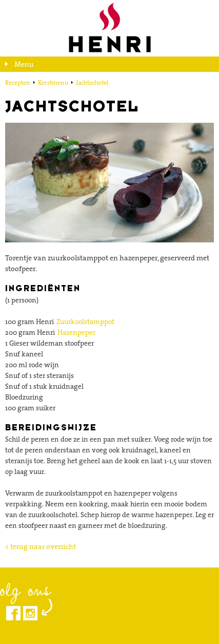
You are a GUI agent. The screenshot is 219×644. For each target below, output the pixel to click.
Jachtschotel (92, 82)
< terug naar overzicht (41, 546)
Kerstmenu (53, 82)
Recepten (18, 82)
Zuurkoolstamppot (85, 321)
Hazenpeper (76, 332)
